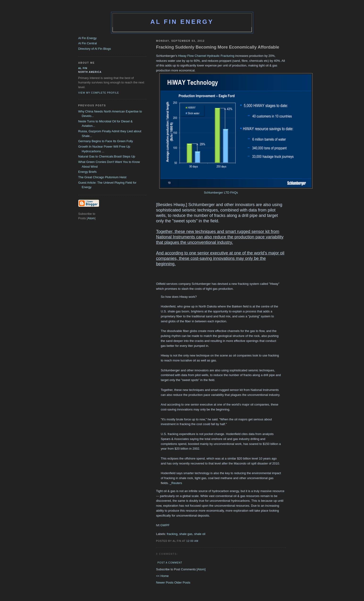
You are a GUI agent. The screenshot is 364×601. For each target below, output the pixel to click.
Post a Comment (170, 563)
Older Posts (182, 582)
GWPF (165, 525)
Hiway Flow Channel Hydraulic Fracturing (207, 56)
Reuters (177, 483)
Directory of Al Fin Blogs (95, 49)
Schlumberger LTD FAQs (221, 193)
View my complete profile (99, 93)
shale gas (186, 534)
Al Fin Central (88, 43)
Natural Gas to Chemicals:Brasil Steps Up (107, 156)
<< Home (162, 576)
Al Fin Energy (182, 22)
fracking (172, 534)
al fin (83, 68)
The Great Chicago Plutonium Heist (102, 177)
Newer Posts (165, 582)
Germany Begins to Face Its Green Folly (106, 141)
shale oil (200, 534)
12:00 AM (192, 541)
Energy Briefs (88, 172)
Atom (201, 569)
